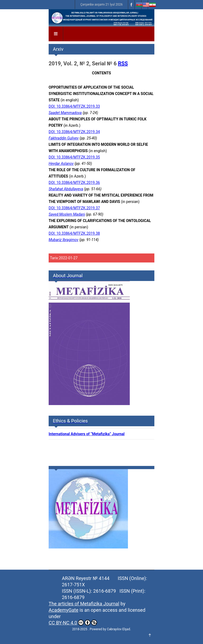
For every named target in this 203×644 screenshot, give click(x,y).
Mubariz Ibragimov (64, 240)
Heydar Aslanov (61, 164)
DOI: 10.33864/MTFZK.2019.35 (74, 157)
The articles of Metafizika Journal (84, 604)
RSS (123, 64)
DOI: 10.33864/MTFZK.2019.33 (74, 106)
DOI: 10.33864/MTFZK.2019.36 (74, 183)
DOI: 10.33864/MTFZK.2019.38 (74, 233)
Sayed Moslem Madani (67, 214)
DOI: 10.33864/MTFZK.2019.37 (74, 208)
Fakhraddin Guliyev (64, 138)
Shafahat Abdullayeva (66, 189)
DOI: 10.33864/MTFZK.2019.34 (74, 132)
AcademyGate (63, 610)
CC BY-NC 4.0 (73, 623)
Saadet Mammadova (65, 113)
